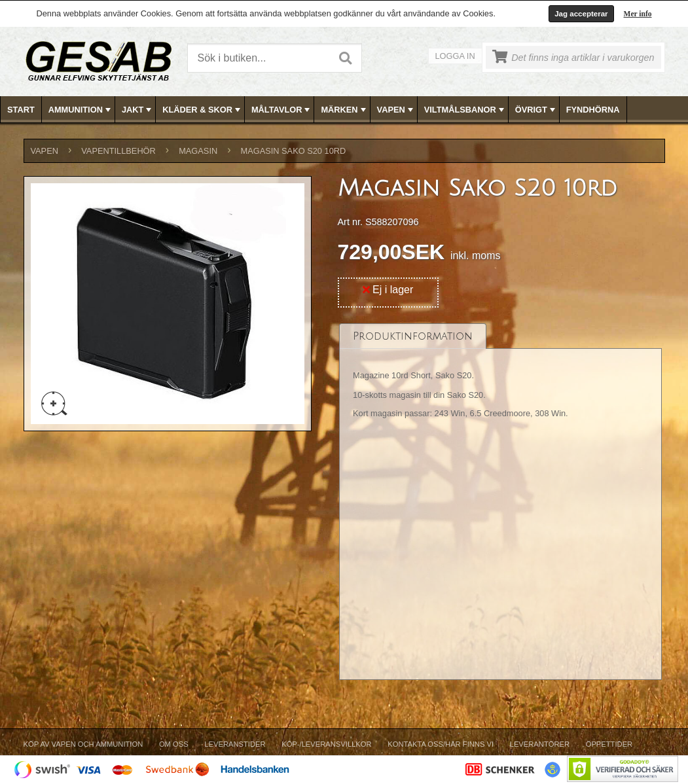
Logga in (455, 56)
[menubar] (344, 110)
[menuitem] (21, 110)
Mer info (638, 14)
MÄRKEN (344, 110)
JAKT (138, 110)
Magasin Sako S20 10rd (294, 151)
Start (21, 110)
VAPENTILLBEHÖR (118, 151)
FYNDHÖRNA (593, 110)
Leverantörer (540, 744)
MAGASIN (198, 151)
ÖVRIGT (536, 110)
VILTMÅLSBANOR (465, 110)
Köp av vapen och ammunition (83, 744)
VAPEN (396, 110)
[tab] (413, 336)
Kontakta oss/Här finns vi (441, 744)
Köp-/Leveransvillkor (326, 744)
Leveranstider (235, 744)
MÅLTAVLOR (282, 110)
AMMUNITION (81, 110)
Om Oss (174, 744)
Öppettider (609, 744)
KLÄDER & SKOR (203, 110)
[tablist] (501, 502)
